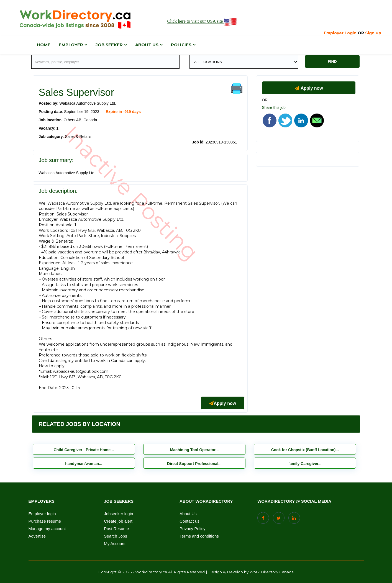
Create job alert (118, 521)
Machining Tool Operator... (194, 450)
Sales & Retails (78, 137)
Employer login (42, 514)
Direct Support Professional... (194, 464)
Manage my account (47, 529)
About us (147, 45)
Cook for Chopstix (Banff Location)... (305, 450)
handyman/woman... (84, 464)
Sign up (373, 33)
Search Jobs (115, 536)
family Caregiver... (305, 464)
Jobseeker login (118, 514)
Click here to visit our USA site (203, 21)
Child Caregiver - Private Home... (84, 450)
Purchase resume (45, 521)
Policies (181, 45)
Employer (71, 45)
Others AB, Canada (80, 120)
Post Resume (116, 529)
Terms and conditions (199, 536)
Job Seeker (109, 45)
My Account (115, 544)
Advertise (37, 536)
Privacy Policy (192, 529)
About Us (188, 514)
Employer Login (340, 33)
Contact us (189, 521)
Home (44, 45)
